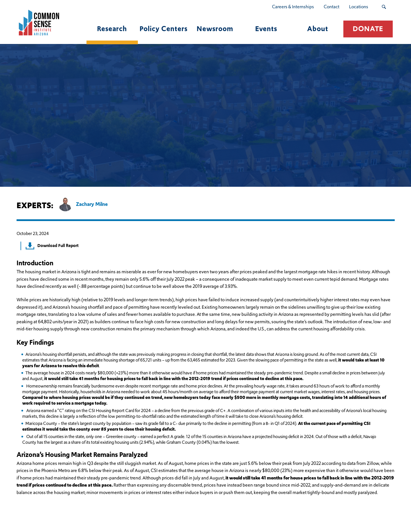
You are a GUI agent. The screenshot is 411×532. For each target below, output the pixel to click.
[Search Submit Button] (384, 7)
